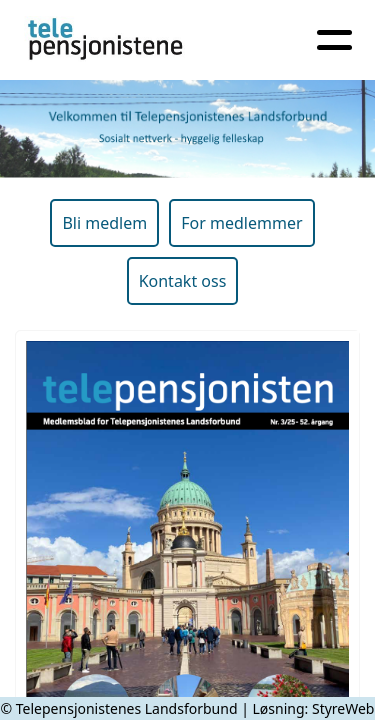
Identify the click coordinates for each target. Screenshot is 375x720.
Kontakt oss (183, 281)
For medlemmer (241, 223)
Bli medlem (104, 223)
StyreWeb (343, 708)
